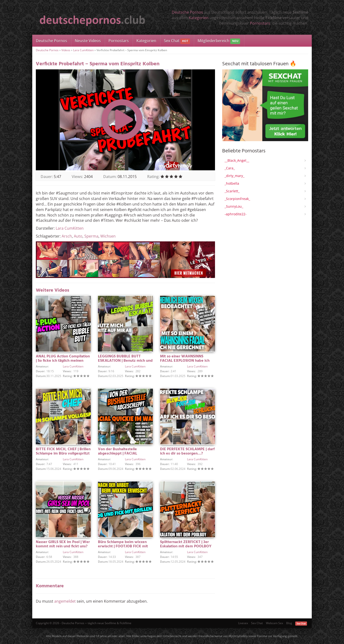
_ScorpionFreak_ (237, 199)
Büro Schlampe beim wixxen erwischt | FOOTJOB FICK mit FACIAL (123, 546)
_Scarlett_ (232, 191)
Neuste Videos (88, 41)
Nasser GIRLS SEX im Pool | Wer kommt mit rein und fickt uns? (63, 544)
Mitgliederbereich (219, 41)
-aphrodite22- (236, 214)
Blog (289, 623)
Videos (66, 50)
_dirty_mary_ (234, 176)
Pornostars (260, 23)
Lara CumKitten (83, 50)
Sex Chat (177, 41)
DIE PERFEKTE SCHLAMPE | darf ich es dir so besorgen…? (187, 451)
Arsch (67, 236)
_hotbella (232, 183)
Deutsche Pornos (187, 12)
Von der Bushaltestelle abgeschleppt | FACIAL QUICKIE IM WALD (118, 454)
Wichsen (108, 236)
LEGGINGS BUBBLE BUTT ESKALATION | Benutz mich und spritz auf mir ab (125, 361)
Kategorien (199, 18)
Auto (78, 236)
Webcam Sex (274, 623)
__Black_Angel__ (237, 160)
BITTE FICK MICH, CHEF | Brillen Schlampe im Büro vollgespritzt (63, 451)
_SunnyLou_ (234, 206)
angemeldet (65, 601)
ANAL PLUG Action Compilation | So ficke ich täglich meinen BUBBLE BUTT (63, 361)
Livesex (243, 623)
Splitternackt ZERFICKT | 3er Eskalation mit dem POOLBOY (186, 544)
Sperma (91, 236)
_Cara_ (230, 168)
